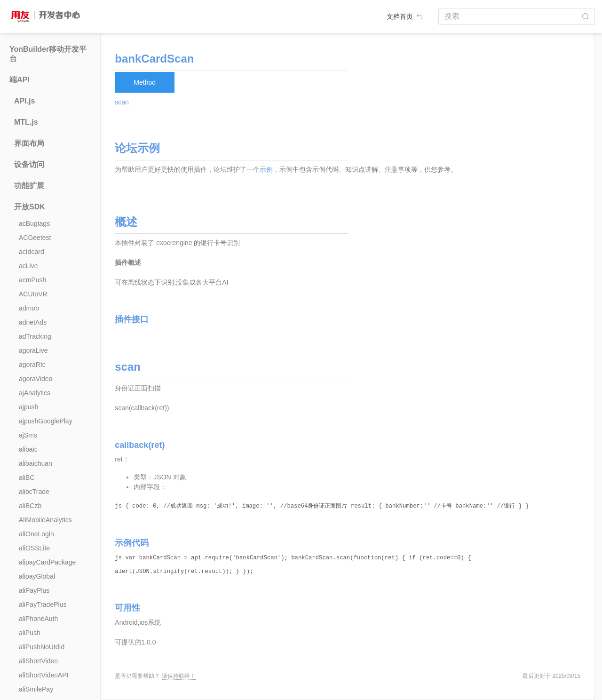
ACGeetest (35, 238)
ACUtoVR (33, 294)
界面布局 (29, 143)
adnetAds (33, 322)
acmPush (32, 280)
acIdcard (32, 252)
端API (20, 80)
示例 (266, 169)
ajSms (28, 435)
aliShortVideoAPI (44, 675)
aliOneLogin (36, 534)
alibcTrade (34, 492)
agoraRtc (32, 365)
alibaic (28, 449)
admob (29, 308)
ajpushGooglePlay (46, 421)
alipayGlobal (37, 576)
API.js (24, 101)
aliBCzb (30, 506)
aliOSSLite (34, 548)
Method (145, 82)
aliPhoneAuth (38, 619)
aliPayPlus (34, 590)
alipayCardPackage (47, 562)
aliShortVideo (38, 661)
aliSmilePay (36, 689)
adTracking (35, 336)
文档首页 (405, 16)
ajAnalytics (35, 393)
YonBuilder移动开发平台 (48, 54)
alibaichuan (36, 463)
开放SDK (30, 207)
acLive (28, 266)
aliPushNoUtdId (42, 647)
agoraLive (33, 350)
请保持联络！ (179, 676)
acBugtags (34, 223)
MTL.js (26, 122)
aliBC (27, 477)
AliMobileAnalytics (45, 520)
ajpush (28, 407)
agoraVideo (36, 379)
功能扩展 (29, 186)
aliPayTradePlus (43, 605)
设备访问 (29, 164)
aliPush (30, 633)
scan (122, 102)
